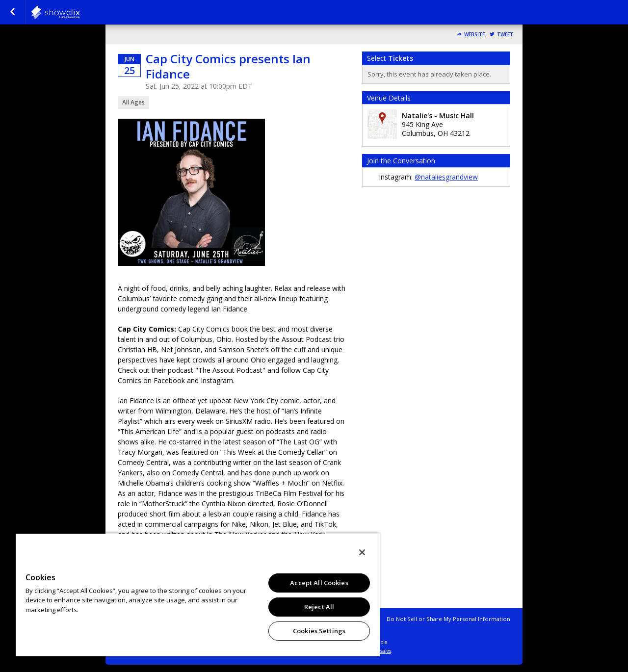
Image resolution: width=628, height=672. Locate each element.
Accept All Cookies (319, 583)
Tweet (505, 35)
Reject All (319, 607)
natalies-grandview (79, 12)
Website (474, 35)
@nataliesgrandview (446, 177)
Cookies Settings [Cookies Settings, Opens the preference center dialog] (319, 631)
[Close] (362, 552)
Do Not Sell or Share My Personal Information (448, 619)
